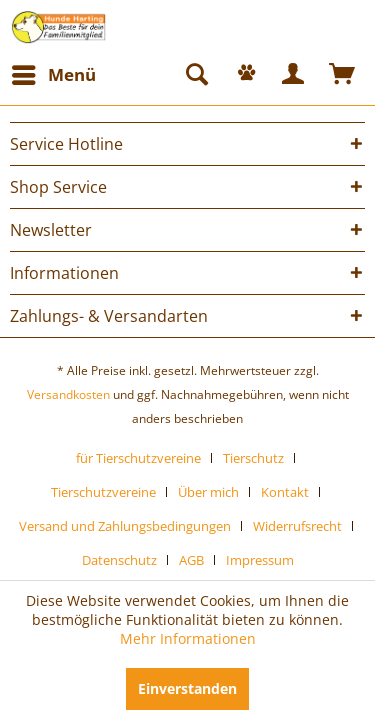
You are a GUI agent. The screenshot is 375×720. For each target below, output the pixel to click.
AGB (191, 560)
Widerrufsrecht (297, 526)
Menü (54, 72)
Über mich (208, 492)
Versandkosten (68, 394)
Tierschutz (253, 458)
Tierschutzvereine (103, 492)
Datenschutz (119, 560)
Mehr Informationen (188, 638)
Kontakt (285, 492)
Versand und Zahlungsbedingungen (125, 526)
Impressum (260, 560)
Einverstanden (187, 688)
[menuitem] (53, 75)
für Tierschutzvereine (138, 458)
